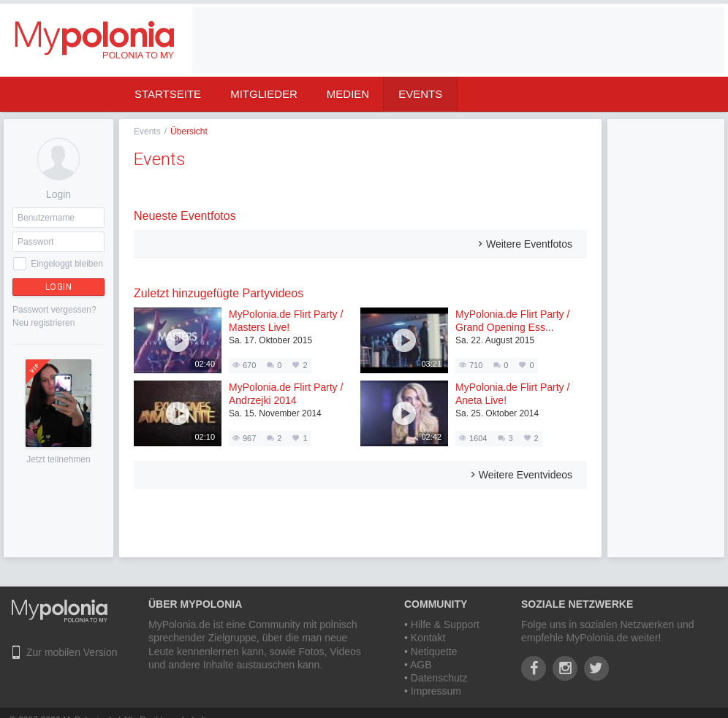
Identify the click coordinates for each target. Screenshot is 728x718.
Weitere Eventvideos (526, 475)
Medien (348, 94)
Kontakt (428, 638)
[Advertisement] (666, 338)
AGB (421, 665)
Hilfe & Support (445, 625)
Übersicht (189, 131)
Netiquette (434, 652)
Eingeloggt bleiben (67, 264)
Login (59, 287)
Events (420, 94)
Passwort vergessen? (54, 310)
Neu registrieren (43, 323)
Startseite (168, 94)
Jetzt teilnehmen (58, 459)
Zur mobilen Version (72, 652)
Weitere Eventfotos (529, 244)
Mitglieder (264, 94)
